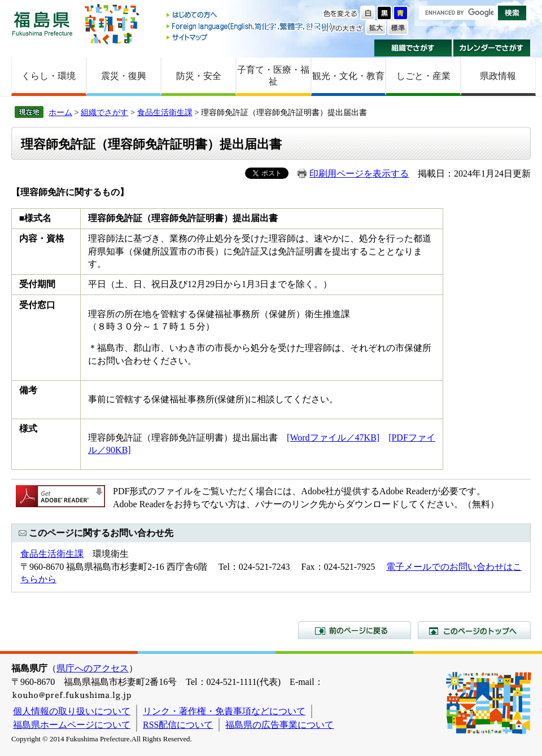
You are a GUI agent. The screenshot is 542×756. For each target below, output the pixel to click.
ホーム (60, 112)
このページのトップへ (474, 630)
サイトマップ (250, 37)
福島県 (42, 23)
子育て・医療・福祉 (273, 76)
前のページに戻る (355, 630)
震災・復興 (124, 76)
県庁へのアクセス (93, 668)
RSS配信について (178, 725)
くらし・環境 (49, 76)
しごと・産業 (423, 76)
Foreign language (250, 26)
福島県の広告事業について (279, 725)
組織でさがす (413, 48)
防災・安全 (199, 76)
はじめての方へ (250, 16)
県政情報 (498, 76)
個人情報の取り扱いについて (72, 711)
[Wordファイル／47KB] (333, 438)
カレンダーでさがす (492, 48)
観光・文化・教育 (348, 76)
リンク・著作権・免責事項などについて (224, 711)
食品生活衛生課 (165, 112)
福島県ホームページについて (72, 725)
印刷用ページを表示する (359, 173)
